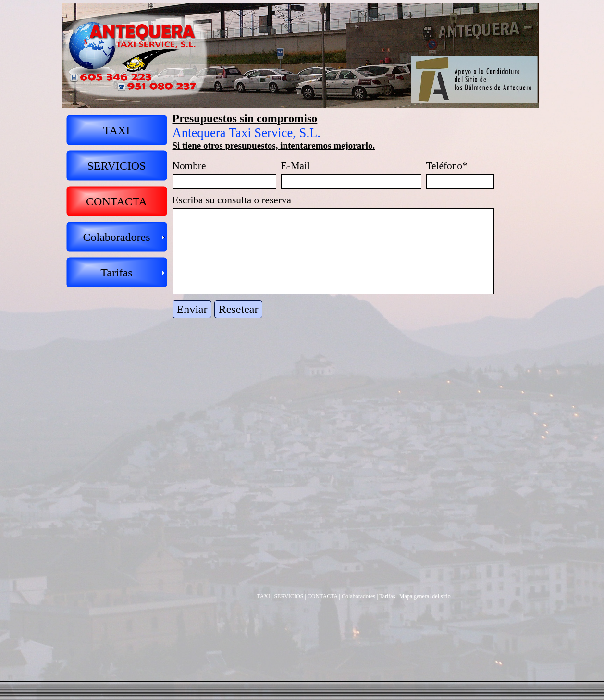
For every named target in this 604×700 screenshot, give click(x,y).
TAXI (263, 596)
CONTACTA (323, 596)
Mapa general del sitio (425, 596)
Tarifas (387, 596)
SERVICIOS (289, 596)
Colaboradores (358, 596)
